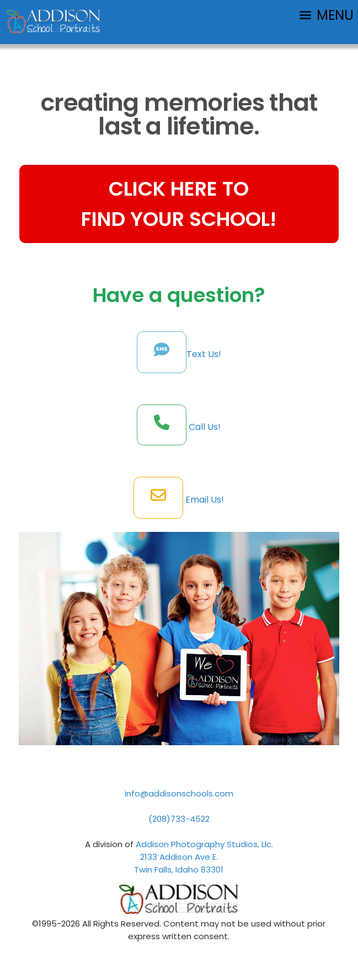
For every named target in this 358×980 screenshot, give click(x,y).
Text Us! (204, 354)
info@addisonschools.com (179, 793)
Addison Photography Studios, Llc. (204, 844)
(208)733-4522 (179, 819)
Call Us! (204, 427)
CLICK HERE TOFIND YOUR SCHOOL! (179, 204)
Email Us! (204, 500)
